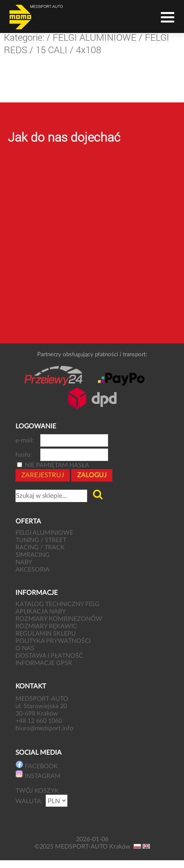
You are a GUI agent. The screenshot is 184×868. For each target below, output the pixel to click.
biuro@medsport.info (45, 728)
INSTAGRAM (38, 775)
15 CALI (52, 50)
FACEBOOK (37, 765)
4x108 (89, 50)
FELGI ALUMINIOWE (95, 37)
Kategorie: (24, 37)
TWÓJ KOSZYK (37, 791)
